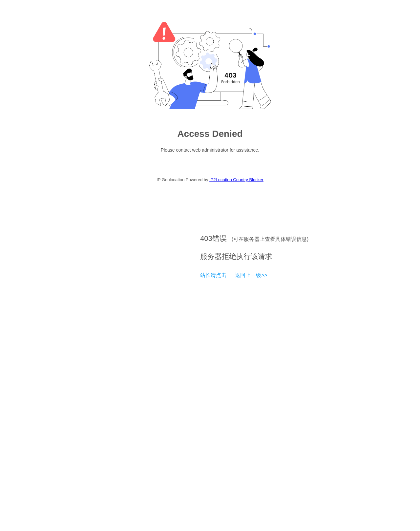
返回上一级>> (251, 275)
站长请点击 (213, 275)
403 (206, 238)
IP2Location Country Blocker (236, 180)
